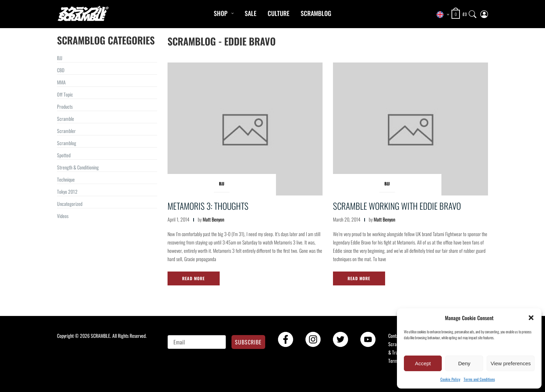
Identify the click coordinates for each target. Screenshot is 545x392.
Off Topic (65, 94)
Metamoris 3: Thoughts (208, 206)
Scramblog (316, 13)
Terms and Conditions (479, 379)
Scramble (66, 119)
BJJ (60, 58)
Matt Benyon (213, 219)
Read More (193, 278)
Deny (464, 363)
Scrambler (66, 131)
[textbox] (441, 15)
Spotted (64, 155)
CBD (61, 70)
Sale (251, 13)
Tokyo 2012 (67, 191)
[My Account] (484, 13)
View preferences (511, 363)
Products (65, 106)
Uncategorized (70, 204)
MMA (61, 82)
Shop (221, 13)
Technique (66, 179)
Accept (423, 363)
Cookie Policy (450, 379)
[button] (531, 318)
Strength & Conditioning (78, 167)
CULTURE (279, 13)
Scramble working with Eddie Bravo (397, 206)
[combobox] (441, 15)
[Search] (473, 13)
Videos (63, 216)
